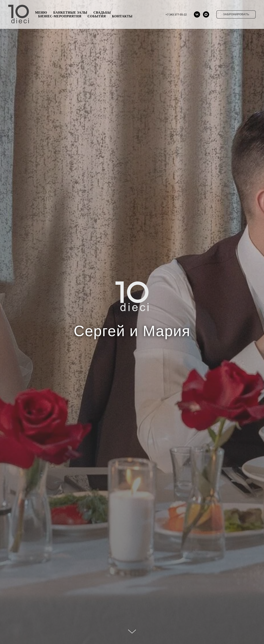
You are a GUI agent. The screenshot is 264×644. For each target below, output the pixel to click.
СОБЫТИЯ (97, 16)
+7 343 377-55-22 (176, 15)
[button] (236, 14)
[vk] (197, 14)
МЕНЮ (41, 12)
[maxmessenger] (206, 14)
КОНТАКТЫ (122, 16)
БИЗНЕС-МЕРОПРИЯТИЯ (60, 16)
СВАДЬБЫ (102, 12)
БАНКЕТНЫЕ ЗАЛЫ (70, 12)
